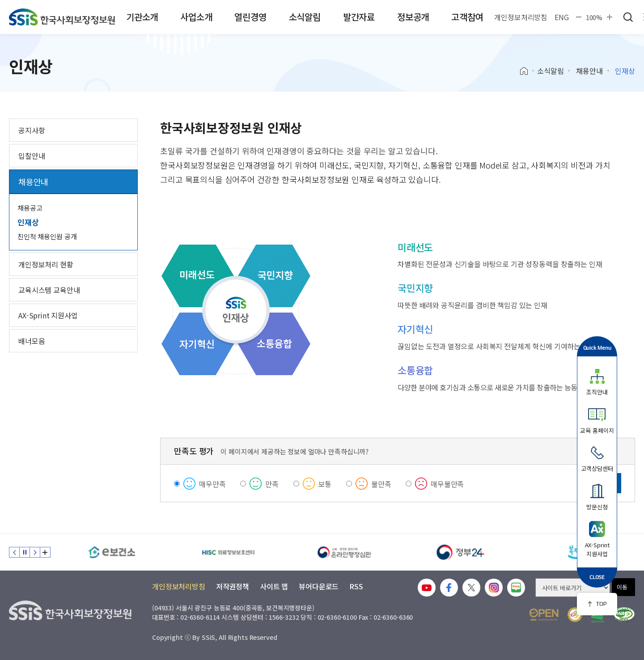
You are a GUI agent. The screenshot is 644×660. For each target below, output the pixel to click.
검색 (628, 17)
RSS (356, 586)
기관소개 (142, 17)
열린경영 (250, 17)
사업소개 (196, 17)
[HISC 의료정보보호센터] (228, 552)
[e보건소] (112, 552)
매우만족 (212, 484)
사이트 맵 (274, 586)
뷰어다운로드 (319, 586)
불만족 (381, 484)
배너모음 (32, 341)
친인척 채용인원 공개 (47, 236)
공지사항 (32, 130)
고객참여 (467, 17)
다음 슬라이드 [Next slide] (35, 552)
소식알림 (305, 17)
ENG (562, 17)
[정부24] (461, 552)
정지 (25, 552)
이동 (622, 587)
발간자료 (359, 17)
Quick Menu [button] (597, 348)
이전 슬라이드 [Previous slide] (14, 552)
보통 (325, 484)
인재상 (28, 222)
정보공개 (413, 17)
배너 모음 (45, 552)
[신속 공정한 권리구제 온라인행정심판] (344, 552)
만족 (272, 484)
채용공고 (30, 208)
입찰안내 (32, 156)
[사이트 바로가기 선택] (573, 588)
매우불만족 (447, 484)
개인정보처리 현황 (46, 264)
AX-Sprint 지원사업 (48, 315)
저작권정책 (233, 586)
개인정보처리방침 (521, 17)
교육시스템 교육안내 (49, 290)
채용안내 (589, 71)
